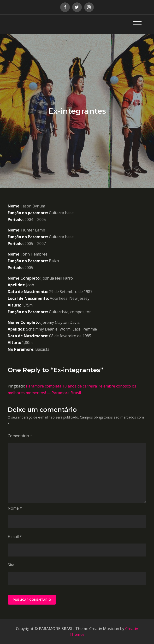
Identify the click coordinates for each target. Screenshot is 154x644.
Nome (15, 508)
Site (11, 565)
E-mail (15, 537)
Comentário (20, 436)
